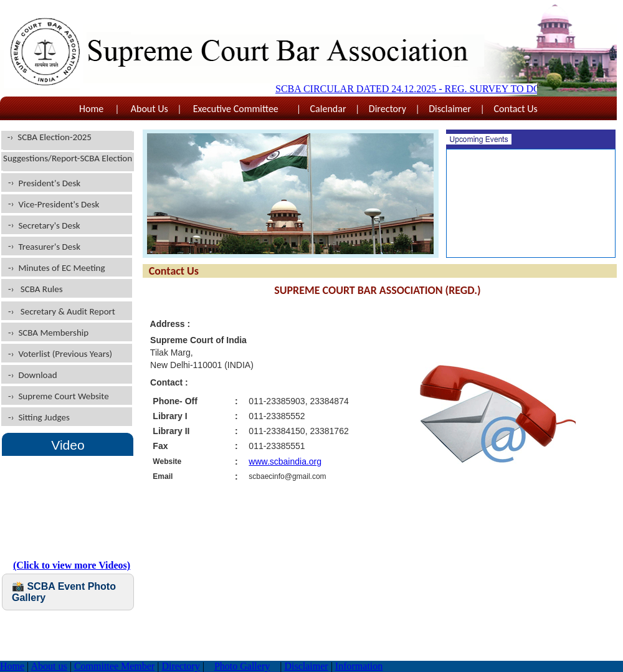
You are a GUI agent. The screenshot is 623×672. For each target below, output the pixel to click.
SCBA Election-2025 (55, 137)
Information (359, 666)
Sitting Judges (44, 417)
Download (37, 375)
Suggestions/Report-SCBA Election (68, 158)
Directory (388, 109)
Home (93, 109)
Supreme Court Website (63, 396)
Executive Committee (239, 109)
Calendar (328, 109)
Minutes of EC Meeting (61, 268)
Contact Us (515, 109)
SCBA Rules (42, 289)
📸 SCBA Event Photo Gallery (64, 592)
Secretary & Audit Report (66, 311)
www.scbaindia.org (285, 461)
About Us (150, 109)
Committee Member (114, 666)
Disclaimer (450, 109)
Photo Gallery (242, 666)
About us (49, 666)
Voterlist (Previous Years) (65, 354)
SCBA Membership (53, 333)
